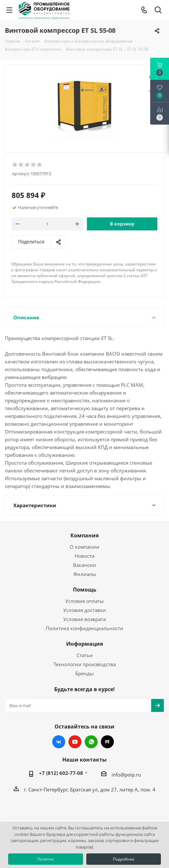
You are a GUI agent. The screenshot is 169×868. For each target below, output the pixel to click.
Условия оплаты (84, 601)
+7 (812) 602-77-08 (61, 773)
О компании (84, 547)
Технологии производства (85, 664)
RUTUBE (107, 742)
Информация (84, 644)
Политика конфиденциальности (84, 628)
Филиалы (85, 574)
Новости (85, 556)
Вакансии (84, 565)
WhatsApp (91, 742)
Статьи (85, 655)
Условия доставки (85, 610)
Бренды (84, 673)
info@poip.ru (126, 775)
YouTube (75, 742)
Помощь (85, 590)
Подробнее (124, 859)
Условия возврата (84, 619)
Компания (84, 535)
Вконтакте (59, 742)
